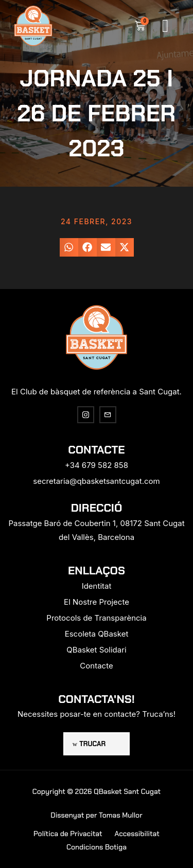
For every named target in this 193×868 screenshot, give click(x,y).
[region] (97, 774)
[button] (165, 26)
